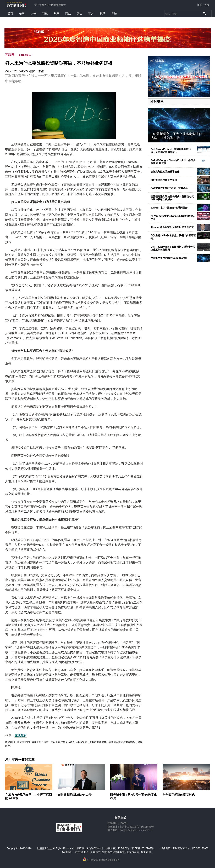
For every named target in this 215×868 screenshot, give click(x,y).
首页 (10, 13)
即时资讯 (157, 102)
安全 (80, 13)
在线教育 (21, 736)
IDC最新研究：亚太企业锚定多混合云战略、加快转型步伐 (178, 136)
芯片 (91, 13)
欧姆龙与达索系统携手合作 (165, 172)
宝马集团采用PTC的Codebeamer (169, 258)
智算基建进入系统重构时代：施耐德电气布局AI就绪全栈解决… (172, 198)
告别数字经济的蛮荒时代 (179, 795)
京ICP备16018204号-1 (144, 848)
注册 (199, 5)
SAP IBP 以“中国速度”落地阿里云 (169, 208)
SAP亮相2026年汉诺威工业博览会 (169, 188)
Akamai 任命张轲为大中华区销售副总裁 (172, 227)
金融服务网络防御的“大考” (75, 795)
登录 (207, 5)
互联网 (10, 55)
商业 (68, 13)
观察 (57, 13)
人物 (34, 13)
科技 (45, 13)
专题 (114, 13)
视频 (103, 13)
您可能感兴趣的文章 (20, 760)
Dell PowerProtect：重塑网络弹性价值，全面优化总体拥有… (171, 151)
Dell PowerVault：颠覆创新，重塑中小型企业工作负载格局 (173, 248)
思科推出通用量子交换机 (164, 180)
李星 (41, 71)
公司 (22, 13)
